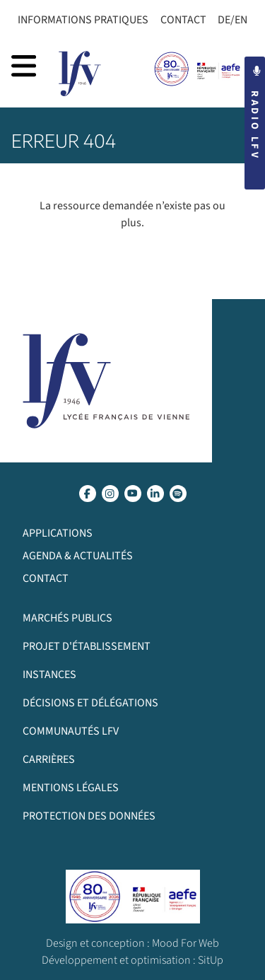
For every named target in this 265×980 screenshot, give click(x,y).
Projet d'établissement (87, 646)
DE (224, 20)
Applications (58, 533)
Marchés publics (67, 618)
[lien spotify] (178, 494)
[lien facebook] (88, 494)
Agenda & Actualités (78, 556)
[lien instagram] (110, 494)
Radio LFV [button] (255, 113)
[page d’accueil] (80, 74)
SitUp (211, 960)
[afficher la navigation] (24, 66)
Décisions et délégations (90, 703)
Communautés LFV (71, 731)
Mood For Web (185, 943)
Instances (49, 675)
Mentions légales (71, 788)
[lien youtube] (133, 494)
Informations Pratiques (83, 20)
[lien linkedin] (155, 494)
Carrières (49, 759)
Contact (183, 20)
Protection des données (89, 816)
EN (241, 20)
